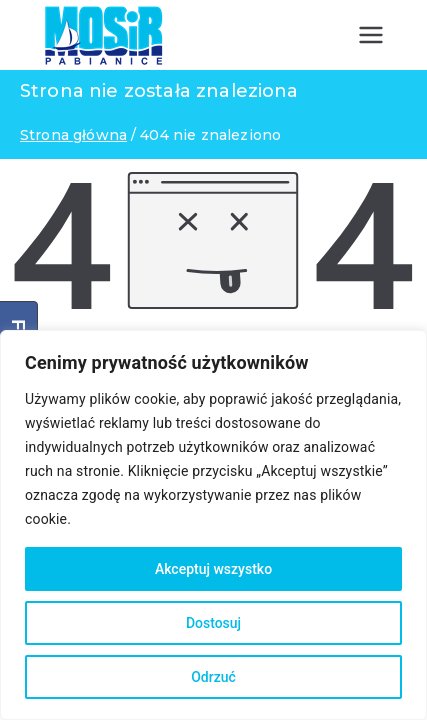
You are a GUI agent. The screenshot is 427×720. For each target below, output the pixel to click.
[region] (213, 525)
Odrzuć (213, 677)
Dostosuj (213, 623)
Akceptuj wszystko (213, 569)
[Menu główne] (371, 35)
